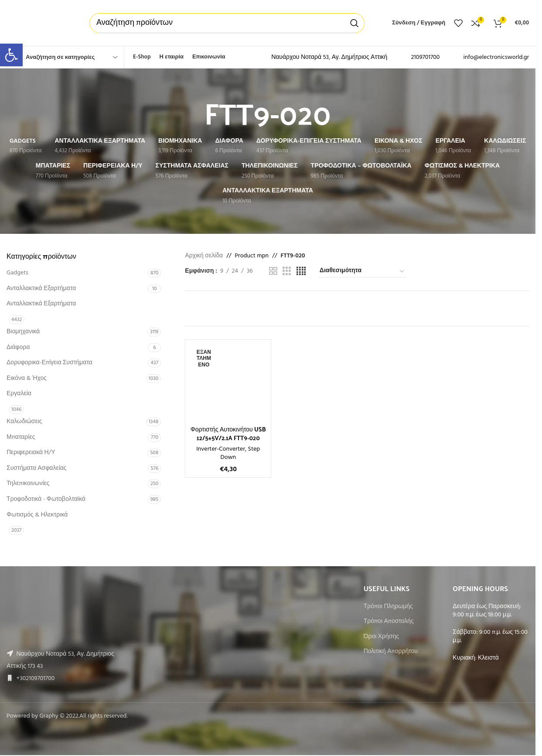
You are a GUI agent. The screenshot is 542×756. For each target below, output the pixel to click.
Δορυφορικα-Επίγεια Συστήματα (49, 363)
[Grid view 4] (301, 272)
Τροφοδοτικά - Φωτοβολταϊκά (46, 499)
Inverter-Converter (221, 449)
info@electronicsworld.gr (496, 57)
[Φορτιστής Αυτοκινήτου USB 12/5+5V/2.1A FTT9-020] (228, 383)
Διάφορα (18, 347)
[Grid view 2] (273, 272)
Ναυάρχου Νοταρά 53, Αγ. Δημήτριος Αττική (329, 57)
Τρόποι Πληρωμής (388, 607)
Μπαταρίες (21, 437)
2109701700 (425, 57)
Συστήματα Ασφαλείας (37, 468)
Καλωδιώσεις (24, 422)
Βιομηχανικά (23, 332)
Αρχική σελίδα (204, 256)
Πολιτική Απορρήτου (391, 652)
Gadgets (17, 273)
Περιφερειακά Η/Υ (31, 453)
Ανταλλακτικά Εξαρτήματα (41, 289)
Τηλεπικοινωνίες (28, 484)
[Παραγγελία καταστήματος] (362, 271)
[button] (11, 55)
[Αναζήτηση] (227, 23)
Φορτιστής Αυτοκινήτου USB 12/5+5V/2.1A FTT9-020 (228, 433)
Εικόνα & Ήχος (27, 378)
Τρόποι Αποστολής (389, 622)
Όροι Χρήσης (381, 637)
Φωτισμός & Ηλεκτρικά (37, 515)
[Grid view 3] (287, 272)
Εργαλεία (19, 394)
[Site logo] (39, 23)
